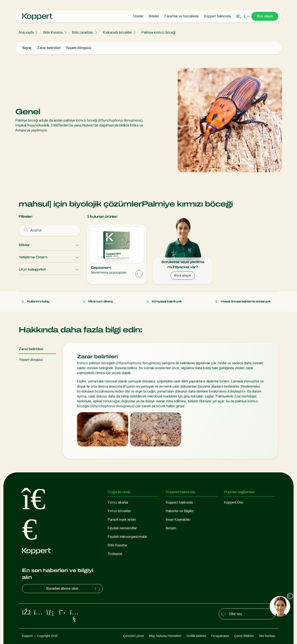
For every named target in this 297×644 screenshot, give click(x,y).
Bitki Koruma (53, 32)
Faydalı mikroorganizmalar (127, 537)
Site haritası (267, 636)
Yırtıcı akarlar (118, 502)
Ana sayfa (26, 32)
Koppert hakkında (217, 16)
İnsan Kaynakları (178, 520)
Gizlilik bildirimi (196, 636)
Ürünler (138, 16)
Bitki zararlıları (83, 32)
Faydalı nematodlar (122, 528)
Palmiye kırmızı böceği (158, 32)
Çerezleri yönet (134, 636)
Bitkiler (154, 16)
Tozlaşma (115, 554)
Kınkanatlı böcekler (117, 32)
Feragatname (220, 636)
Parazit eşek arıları (122, 520)
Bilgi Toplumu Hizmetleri (165, 636)
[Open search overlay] (239, 16)
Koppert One (234, 502)
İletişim (171, 528)
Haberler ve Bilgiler (180, 511)
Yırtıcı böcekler (119, 511)
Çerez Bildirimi (244, 636)
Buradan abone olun (74, 589)
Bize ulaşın (265, 16)
